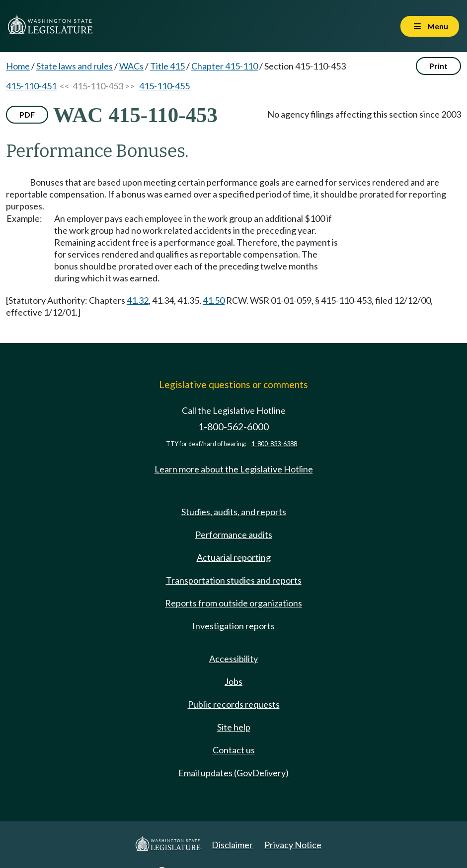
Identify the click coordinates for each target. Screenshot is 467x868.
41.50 (214, 300)
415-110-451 (31, 86)
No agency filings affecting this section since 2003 (364, 114)
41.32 (138, 300)
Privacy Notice (293, 845)
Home (18, 66)
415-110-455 (164, 86)
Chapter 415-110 (225, 66)
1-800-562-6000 (233, 427)
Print (438, 66)
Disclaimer (232, 845)
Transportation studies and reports (234, 580)
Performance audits (234, 534)
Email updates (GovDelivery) (233, 773)
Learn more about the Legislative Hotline (234, 469)
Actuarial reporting (234, 557)
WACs (131, 66)
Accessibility (233, 659)
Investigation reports (233, 626)
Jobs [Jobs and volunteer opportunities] (233, 681)
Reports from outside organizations (233, 603)
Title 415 (167, 66)
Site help (234, 727)
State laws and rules (75, 66)
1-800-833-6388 (274, 444)
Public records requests (234, 704)
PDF (27, 114)
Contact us (234, 750)
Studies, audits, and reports (234, 512)
